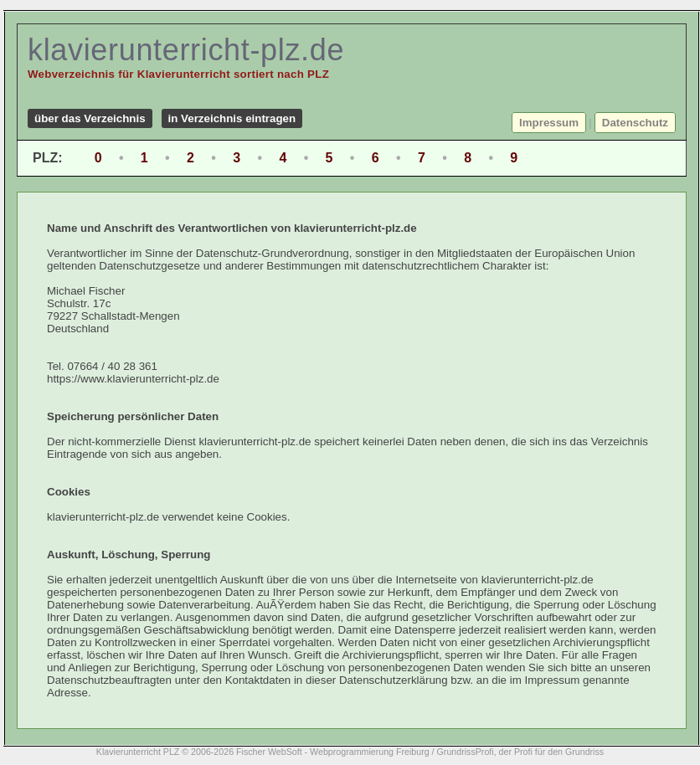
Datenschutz (635, 123)
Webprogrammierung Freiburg (370, 752)
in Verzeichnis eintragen (232, 118)
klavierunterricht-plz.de (186, 50)
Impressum (549, 123)
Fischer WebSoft (269, 752)
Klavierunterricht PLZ (138, 752)
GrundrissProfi (466, 752)
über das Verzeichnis (90, 118)
